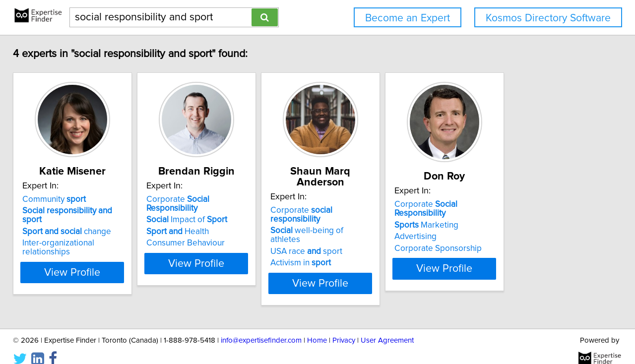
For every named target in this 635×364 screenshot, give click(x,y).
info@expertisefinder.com (261, 328)
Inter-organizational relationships (90, 245)
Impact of (219, 222)
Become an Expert (408, 18)
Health (209, 234)
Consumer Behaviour (217, 245)
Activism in (357, 245)
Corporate (236, 210)
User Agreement (387, 328)
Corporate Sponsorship (519, 250)
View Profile (92, 265)
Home (317, 328)
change (74, 234)
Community (61, 210)
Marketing (508, 227)
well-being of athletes (379, 222)
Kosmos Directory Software (548, 18)
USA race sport (363, 234)
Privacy (344, 328)
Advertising (497, 239)
